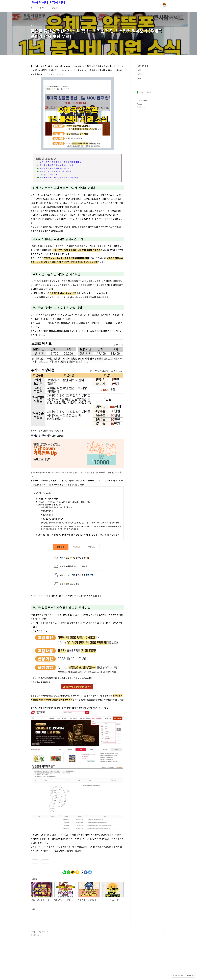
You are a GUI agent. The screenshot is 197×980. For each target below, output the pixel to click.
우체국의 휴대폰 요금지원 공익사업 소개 (56, 165)
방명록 (54, 8)
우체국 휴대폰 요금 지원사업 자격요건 (56, 168)
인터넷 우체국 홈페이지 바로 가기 (77, 687)
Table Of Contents (44, 159)
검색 (159, 5)
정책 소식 (141, 74)
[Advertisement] (77, 888)
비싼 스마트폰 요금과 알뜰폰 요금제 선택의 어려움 (61, 162)
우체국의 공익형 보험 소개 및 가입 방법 (56, 171)
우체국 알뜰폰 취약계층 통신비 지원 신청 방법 (59, 177)
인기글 (149, 92)
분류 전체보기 (143, 66)
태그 (42, 8)
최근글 (141, 92)
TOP (164, 972)
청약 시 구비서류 (50, 174)
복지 (139, 70)
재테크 (140, 78)
